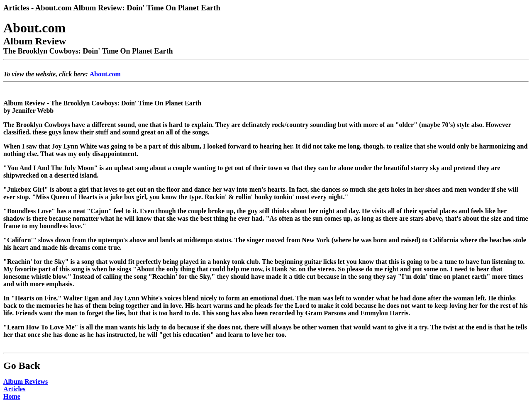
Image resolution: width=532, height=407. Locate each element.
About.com (105, 74)
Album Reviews (26, 381)
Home (12, 396)
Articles (14, 389)
